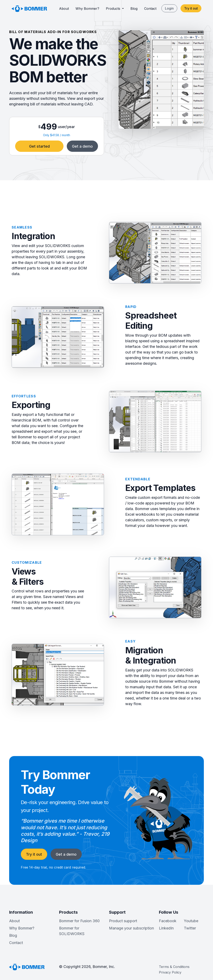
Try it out (191, 8)
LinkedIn (166, 928)
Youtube (191, 921)
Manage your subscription (131, 928)
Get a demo (82, 146)
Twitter (190, 928)
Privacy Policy (170, 972)
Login (169, 8)
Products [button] (114, 9)
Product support (123, 921)
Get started (39, 146)
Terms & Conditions (174, 967)
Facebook (168, 921)
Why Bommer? (87, 9)
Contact (150, 9)
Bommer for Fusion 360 (79, 921)
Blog (134, 9)
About (64, 9)
